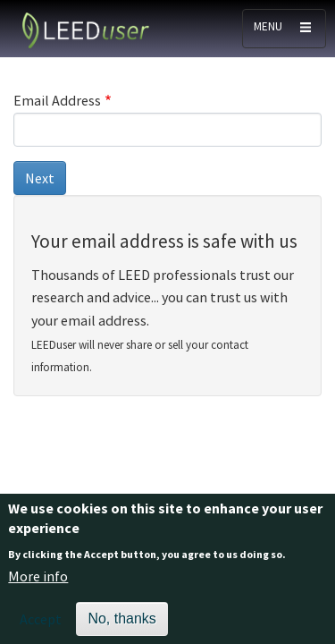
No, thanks (121, 625)
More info (38, 582)
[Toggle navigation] (284, 29)
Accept (41, 625)
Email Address (57, 100)
